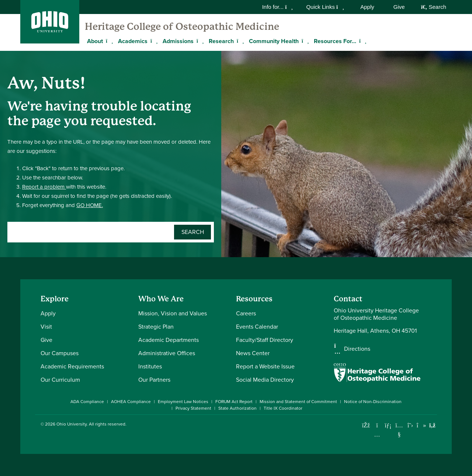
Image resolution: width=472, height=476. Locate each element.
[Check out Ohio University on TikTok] (421, 425)
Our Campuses (60, 353)
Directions (357, 349)
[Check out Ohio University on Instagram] (377, 435)
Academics (133, 41)
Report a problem (44, 187)
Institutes (150, 366)
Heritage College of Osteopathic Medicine (182, 27)
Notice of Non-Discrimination (373, 402)
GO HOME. (90, 205)
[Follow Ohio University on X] (410, 425)
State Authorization (237, 408)
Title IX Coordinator (283, 408)
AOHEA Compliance (131, 402)
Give (399, 7)
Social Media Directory (265, 380)
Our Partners (154, 380)
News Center (253, 353)
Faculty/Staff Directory (265, 340)
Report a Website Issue (265, 366)
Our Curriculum (60, 380)
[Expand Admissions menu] (199, 41)
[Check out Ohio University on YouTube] (399, 430)
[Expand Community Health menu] (304, 41)
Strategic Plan (156, 327)
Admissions (178, 41)
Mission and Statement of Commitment (298, 402)
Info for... (278, 7)
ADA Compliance (87, 402)
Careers (246, 313)
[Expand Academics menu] (153, 41)
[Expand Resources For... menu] (362, 41)
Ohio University (72, 424)
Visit (46, 327)
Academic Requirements (72, 366)
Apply (367, 7)
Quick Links (325, 7)
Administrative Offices (167, 353)
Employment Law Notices (183, 402)
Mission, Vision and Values (173, 313)
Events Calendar (257, 327)
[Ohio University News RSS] (432, 425)
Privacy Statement (193, 408)
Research (221, 41)
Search (434, 7)
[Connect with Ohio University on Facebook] (366, 425)
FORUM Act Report (234, 402)
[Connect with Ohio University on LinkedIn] (388, 425)
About (95, 41)
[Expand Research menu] (239, 41)
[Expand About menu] (108, 41)
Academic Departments (169, 340)
